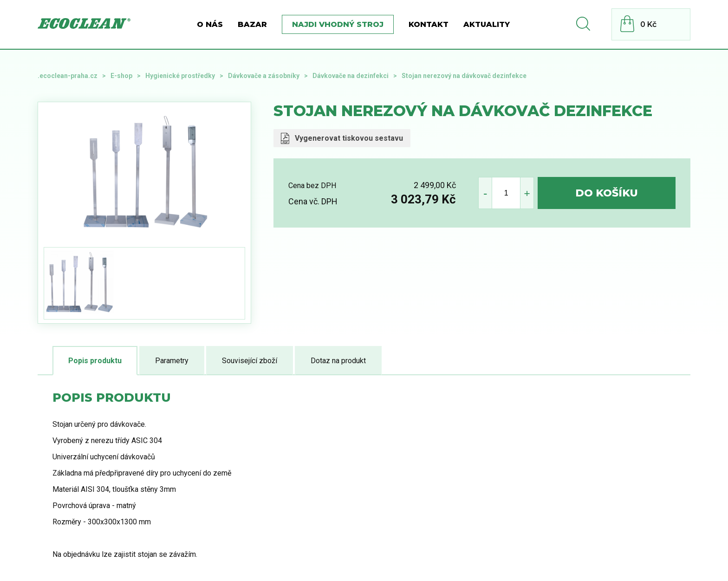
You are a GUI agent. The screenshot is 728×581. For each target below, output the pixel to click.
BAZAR (252, 24)
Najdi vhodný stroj (338, 24)
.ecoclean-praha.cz (68, 76)
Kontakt (429, 24)
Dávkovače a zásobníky (264, 76)
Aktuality (487, 24)
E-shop (121, 76)
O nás (210, 24)
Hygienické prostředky (180, 76)
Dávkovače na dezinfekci (351, 76)
